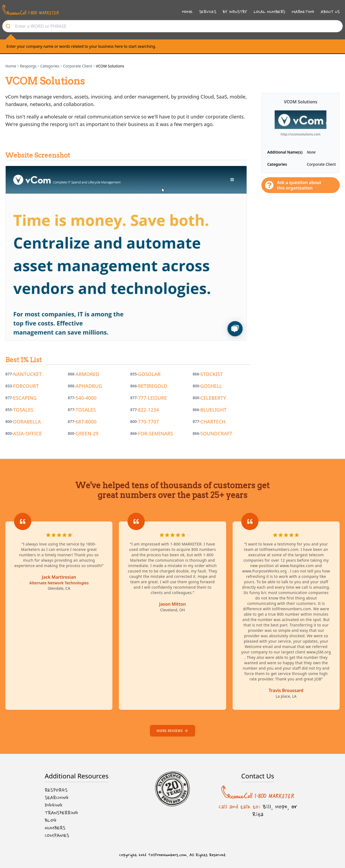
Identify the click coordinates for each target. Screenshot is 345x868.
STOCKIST (211, 374)
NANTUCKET (27, 374)
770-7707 (149, 422)
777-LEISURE (152, 398)
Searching (57, 798)
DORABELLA (27, 422)
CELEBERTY (213, 398)
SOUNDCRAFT (216, 433)
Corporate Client (78, 66)
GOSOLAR (149, 374)
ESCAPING (25, 398)
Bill (267, 807)
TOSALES (23, 410)
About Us (330, 12)
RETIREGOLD (153, 386)
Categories (50, 66)
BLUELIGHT (213, 410)
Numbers (55, 828)
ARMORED (87, 374)
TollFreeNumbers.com (167, 855)
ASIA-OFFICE (28, 433)
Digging (54, 805)
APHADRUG (89, 386)
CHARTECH (213, 422)
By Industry (235, 12)
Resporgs (28, 66)
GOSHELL (211, 386)
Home (187, 12)
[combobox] (172, 26)
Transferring (61, 813)
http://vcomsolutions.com (301, 134)
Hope (281, 807)
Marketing (303, 12)
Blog (51, 820)
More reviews (172, 731)
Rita (258, 814)
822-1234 (149, 410)
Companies (57, 836)
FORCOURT (26, 386)
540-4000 (86, 398)
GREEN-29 (87, 433)
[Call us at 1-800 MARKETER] (30, 10)
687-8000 (86, 422)
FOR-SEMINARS (156, 433)
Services (208, 12)
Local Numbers (269, 12)
